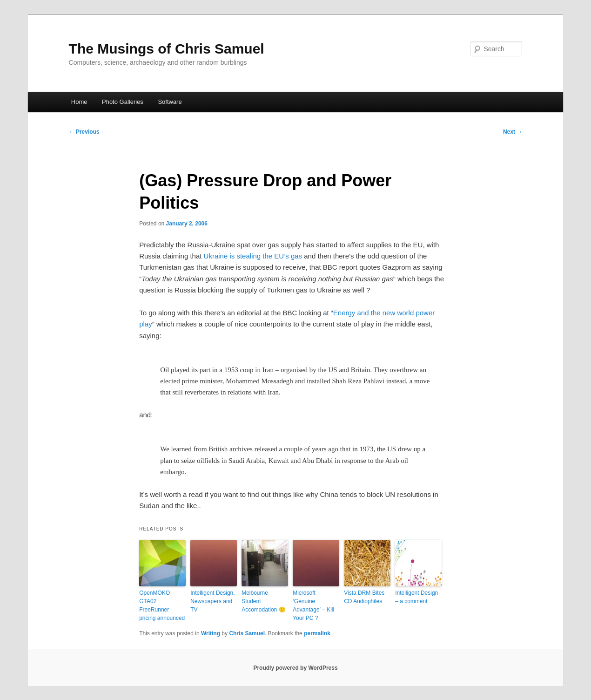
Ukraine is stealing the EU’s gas (253, 256)
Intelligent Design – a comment (416, 597)
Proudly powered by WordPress (295, 668)
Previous (84, 132)
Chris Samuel (247, 633)
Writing (211, 633)
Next (513, 132)
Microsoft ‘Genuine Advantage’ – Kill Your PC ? (313, 605)
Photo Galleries (123, 102)
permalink (317, 633)
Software (170, 102)
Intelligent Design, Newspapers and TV (212, 601)
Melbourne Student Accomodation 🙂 (263, 601)
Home (79, 102)
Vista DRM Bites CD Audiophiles (364, 597)
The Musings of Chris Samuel (167, 49)
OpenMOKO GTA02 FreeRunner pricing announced (162, 605)
